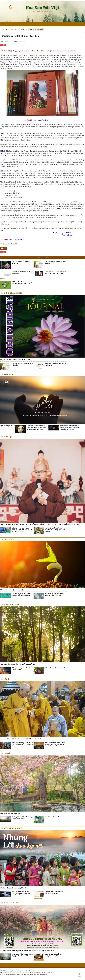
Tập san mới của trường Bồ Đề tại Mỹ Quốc (56, 262)
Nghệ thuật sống (12, 605)
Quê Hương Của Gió (8, 426)
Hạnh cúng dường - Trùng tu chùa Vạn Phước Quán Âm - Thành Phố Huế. (23, 744)
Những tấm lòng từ (13, 903)
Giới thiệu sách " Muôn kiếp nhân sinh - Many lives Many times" (56, 273)
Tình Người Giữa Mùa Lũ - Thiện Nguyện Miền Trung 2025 (22, 955)
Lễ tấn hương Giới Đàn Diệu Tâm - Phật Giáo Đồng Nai (21, 739)
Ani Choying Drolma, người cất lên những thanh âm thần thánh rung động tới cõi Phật (70, 427)
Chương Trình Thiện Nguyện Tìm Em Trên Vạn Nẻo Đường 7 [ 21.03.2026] (27, 951)
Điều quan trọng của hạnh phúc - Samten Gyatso (22, 669)
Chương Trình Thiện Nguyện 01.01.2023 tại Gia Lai (54, 892)
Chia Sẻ (7, 754)
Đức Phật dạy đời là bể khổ (10, 813)
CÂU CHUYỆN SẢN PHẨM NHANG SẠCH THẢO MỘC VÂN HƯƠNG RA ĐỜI (22, 530)
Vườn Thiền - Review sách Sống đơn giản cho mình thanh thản (22, 283)
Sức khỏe (8, 539)
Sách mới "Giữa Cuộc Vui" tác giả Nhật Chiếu (23, 273)
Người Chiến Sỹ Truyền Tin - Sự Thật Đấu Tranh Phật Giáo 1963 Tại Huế (55, 530)
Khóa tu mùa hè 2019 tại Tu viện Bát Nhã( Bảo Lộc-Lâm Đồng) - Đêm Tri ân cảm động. (55, 744)
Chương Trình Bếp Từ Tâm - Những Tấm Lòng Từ (54, 955)
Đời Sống (21, 29)
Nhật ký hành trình (13, 828)
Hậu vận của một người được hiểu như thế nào (17, 664)
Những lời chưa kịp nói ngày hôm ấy (14, 888)
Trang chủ (10, 29)
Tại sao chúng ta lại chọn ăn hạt (12, 590)
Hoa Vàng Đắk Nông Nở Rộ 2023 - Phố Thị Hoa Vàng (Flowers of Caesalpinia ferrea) (22, 893)
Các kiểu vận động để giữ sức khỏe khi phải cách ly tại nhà (21, 594)
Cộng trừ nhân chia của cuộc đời (55, 668)
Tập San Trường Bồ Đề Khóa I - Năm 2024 (22, 262)
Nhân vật (8, 437)
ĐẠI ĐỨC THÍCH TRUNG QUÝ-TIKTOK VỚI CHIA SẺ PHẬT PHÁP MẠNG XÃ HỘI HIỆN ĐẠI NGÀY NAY (40, 525)
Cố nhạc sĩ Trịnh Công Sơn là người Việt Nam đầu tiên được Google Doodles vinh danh (36, 427)
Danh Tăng (9, 375)
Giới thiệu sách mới (36, 29)
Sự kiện (7, 679)
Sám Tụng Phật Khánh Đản (53, 817)
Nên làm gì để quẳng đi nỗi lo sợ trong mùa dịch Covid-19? (55, 594)
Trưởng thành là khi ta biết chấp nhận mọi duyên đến (22, 818)
